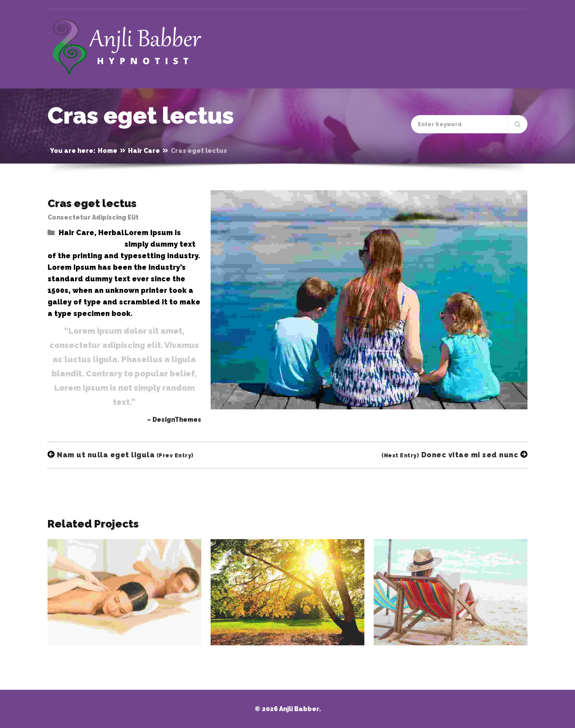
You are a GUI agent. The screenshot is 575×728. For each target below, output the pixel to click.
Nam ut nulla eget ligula (121, 455)
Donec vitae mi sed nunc (454, 455)
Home (108, 151)
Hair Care (144, 151)
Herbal (111, 233)
